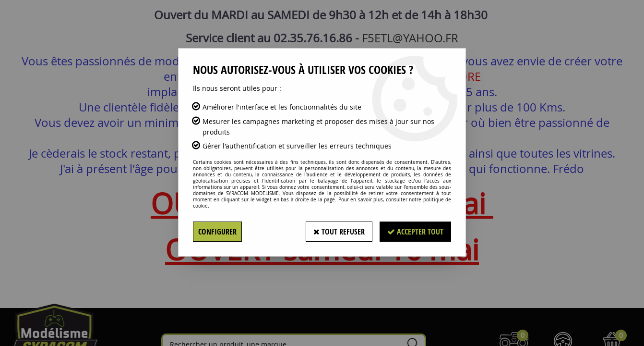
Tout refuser (339, 232)
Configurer (217, 232)
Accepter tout (415, 232)
